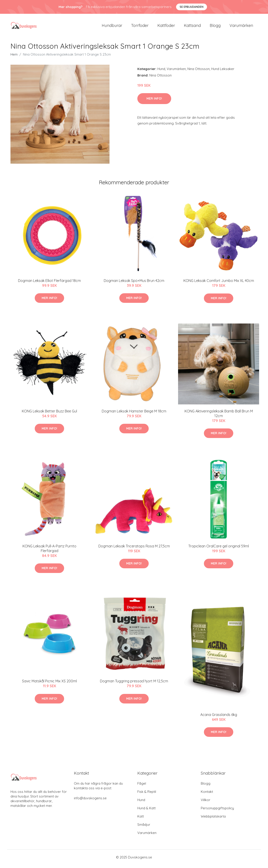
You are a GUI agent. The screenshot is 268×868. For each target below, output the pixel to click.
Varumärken (241, 27)
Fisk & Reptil (147, 795)
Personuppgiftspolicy (217, 811)
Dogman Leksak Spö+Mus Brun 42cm (134, 284)
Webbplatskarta (213, 819)
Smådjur (144, 828)
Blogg (215, 27)
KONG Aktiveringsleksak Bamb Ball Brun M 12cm (219, 417)
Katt (141, 819)
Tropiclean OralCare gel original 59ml (219, 549)
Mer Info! (154, 102)
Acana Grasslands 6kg (219, 718)
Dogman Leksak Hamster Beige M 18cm (134, 414)
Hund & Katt (146, 811)
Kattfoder (166, 27)
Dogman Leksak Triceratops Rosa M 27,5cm (134, 549)
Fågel (142, 787)
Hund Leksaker (223, 72)
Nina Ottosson (199, 72)
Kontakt (207, 795)
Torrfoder (140, 27)
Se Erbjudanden (192, 7)
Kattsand (192, 27)
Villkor (206, 803)
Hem (14, 57)
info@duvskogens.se (90, 801)
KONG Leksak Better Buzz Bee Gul (49, 414)
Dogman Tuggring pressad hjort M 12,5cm (134, 684)
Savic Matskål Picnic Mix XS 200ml (49, 684)
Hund (161, 72)
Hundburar (112, 27)
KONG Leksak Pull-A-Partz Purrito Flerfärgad (49, 552)
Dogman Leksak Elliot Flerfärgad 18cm (49, 284)
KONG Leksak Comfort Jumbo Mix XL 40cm (219, 284)
